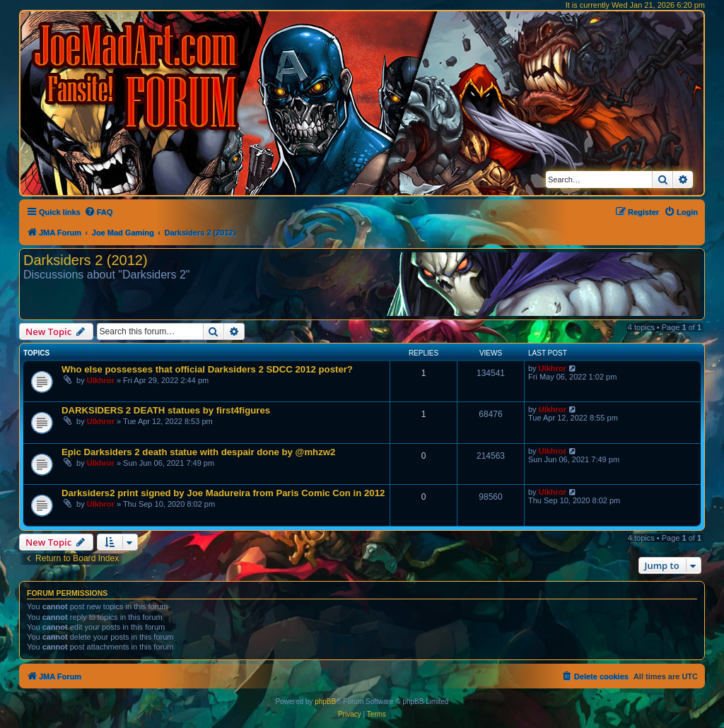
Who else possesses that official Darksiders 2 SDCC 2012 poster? (207, 369)
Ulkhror (101, 380)
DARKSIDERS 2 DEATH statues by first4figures (166, 410)
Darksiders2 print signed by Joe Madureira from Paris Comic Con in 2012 (223, 493)
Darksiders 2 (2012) (86, 260)
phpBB (325, 701)
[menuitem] (99, 212)
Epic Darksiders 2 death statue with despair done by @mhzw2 (198, 452)
